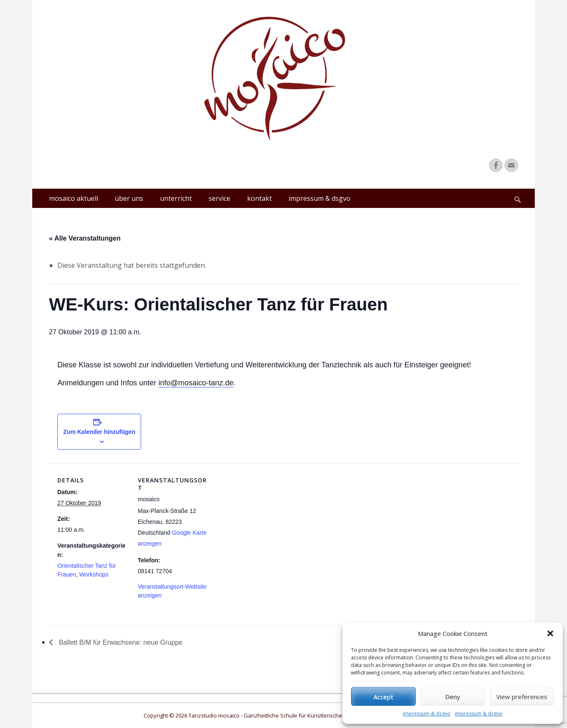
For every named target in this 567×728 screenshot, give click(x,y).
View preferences (522, 697)
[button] (550, 633)
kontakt (259, 198)
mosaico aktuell (73, 198)
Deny (453, 697)
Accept (383, 697)
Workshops (94, 574)
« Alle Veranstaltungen (85, 238)
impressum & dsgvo (427, 714)
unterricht (176, 198)
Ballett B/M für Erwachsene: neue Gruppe (120, 642)
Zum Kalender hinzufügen (99, 432)
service (219, 198)
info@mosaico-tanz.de (196, 383)
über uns (129, 198)
